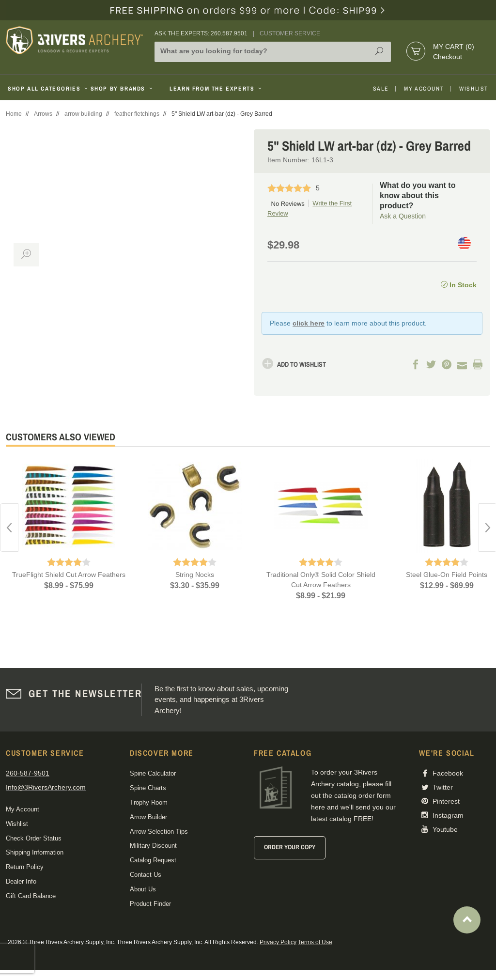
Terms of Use (315, 942)
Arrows (43, 114)
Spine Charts (148, 788)
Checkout (448, 57)
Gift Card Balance (31, 896)
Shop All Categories (45, 89)
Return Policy (25, 867)
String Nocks (195, 575)
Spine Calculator (153, 773)
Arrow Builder (148, 817)
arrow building (83, 114)
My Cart (454, 47)
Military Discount (153, 846)
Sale (381, 89)
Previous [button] (9, 528)
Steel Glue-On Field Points (447, 575)
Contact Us (146, 875)
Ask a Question (403, 216)
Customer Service (290, 33)
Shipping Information (35, 852)
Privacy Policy (278, 942)
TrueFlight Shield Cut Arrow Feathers (69, 575)
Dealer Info (21, 881)
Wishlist (474, 89)
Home (14, 114)
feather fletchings (137, 114)
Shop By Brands (123, 89)
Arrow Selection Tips (159, 832)
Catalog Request (153, 860)
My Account (424, 89)
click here (309, 323)
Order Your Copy (290, 847)
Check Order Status (34, 838)
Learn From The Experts (216, 89)
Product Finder (150, 904)
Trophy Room (149, 802)
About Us (143, 889)
